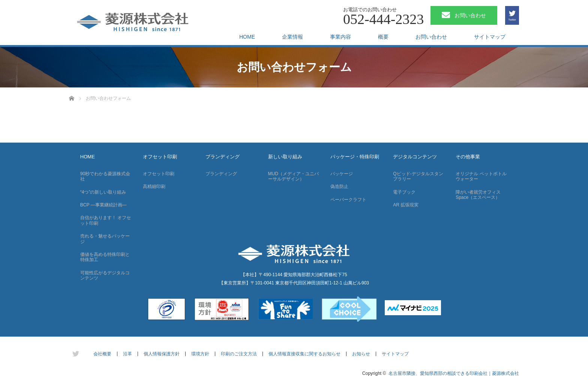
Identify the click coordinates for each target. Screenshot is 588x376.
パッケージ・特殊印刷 (355, 157)
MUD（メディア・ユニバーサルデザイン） (293, 176)
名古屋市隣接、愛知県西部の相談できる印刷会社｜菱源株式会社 (454, 373)
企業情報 (292, 37)
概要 (383, 37)
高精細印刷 (154, 186)
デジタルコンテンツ (415, 157)
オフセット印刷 (160, 157)
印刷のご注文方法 (239, 354)
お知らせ (361, 354)
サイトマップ (490, 37)
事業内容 (340, 37)
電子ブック (404, 192)
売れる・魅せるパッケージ (105, 239)
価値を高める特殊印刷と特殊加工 (105, 257)
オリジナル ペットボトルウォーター (481, 176)
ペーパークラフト (348, 200)
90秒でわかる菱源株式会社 (105, 176)
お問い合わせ (431, 37)
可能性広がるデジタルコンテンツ (105, 275)
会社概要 (102, 354)
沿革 (127, 354)
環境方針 (200, 354)
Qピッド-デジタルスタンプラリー (418, 176)
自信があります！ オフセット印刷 (106, 220)
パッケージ (342, 174)
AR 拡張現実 (406, 205)
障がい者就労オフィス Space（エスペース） (478, 195)
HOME (247, 37)
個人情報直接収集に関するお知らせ (304, 354)
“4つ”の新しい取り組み (103, 192)
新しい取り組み (285, 157)
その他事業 (468, 157)
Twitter (512, 20)
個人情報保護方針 (162, 354)
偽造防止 (339, 186)
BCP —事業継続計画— (103, 205)
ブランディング (223, 157)
